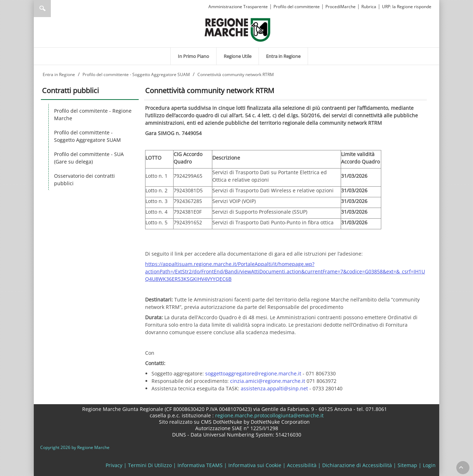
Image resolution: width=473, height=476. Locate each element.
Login (429, 465)
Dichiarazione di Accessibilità (357, 465)
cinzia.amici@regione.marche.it (268, 381)
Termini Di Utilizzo (150, 465)
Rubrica (369, 7)
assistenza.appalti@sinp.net (274, 388)
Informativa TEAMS (200, 465)
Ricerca (42, 9)
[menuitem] (193, 56)
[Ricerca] (56, 9)
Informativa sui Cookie (255, 465)
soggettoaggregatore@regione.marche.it (253, 373)
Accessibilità (302, 465)
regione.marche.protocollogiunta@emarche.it (269, 415)
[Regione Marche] (238, 29)
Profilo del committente (297, 7)
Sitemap (407, 465)
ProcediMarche (341, 7)
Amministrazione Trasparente (238, 7)
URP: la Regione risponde (407, 7)
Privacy (114, 465)
